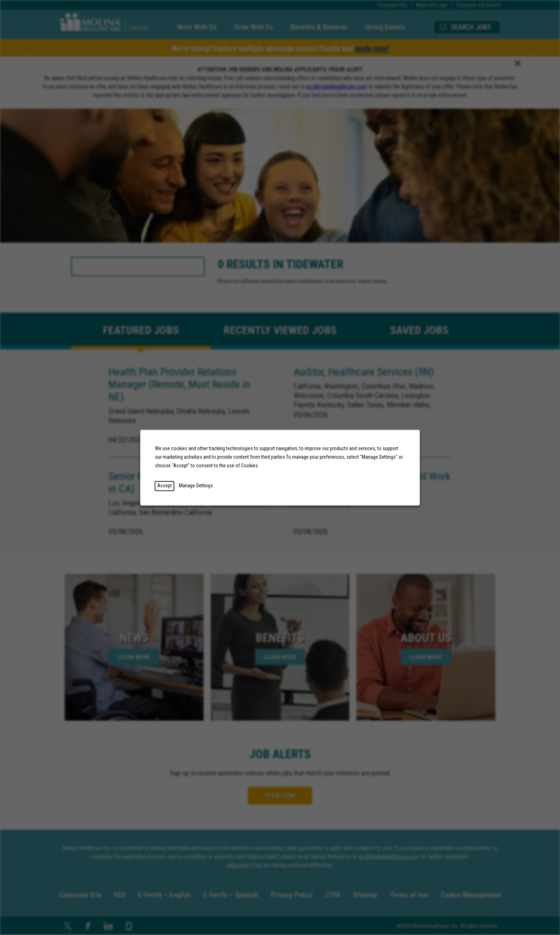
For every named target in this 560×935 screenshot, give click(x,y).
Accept (164, 486)
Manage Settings (196, 486)
